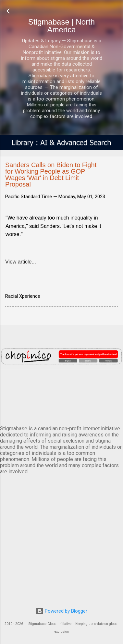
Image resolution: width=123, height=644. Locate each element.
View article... (21, 262)
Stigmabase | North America (62, 26)
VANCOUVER (62, 396)
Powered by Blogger (62, 611)
